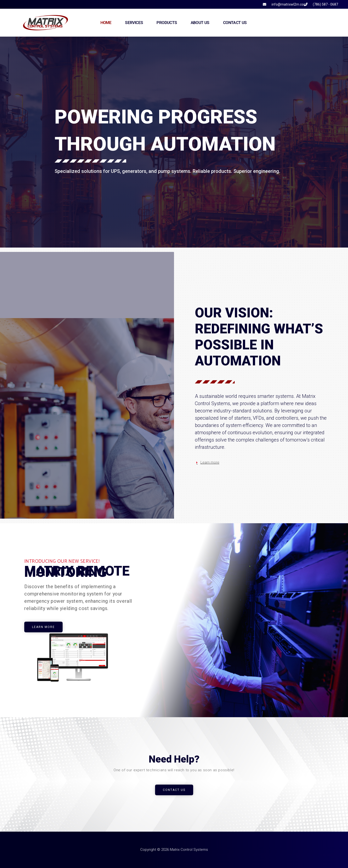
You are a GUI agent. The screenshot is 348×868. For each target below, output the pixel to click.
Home (106, 23)
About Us (200, 23)
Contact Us (235, 23)
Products (167, 23)
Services (134, 23)
